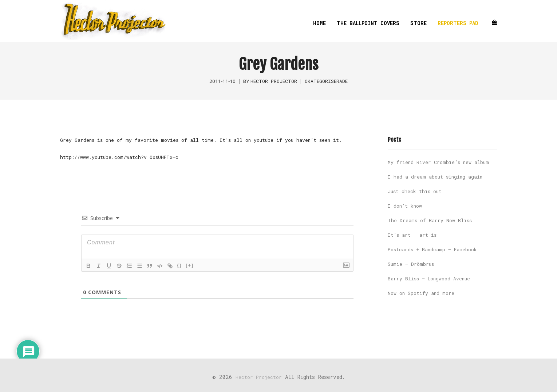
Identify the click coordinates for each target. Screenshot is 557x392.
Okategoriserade (326, 81)
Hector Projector (274, 81)
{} (179, 265)
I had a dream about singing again (435, 177)
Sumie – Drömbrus (411, 264)
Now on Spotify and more (421, 293)
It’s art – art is (412, 235)
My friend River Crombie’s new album (438, 162)
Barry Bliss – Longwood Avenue (429, 279)
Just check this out (415, 191)
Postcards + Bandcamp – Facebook (432, 249)
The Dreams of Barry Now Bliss (430, 220)
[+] (190, 265)
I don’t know (405, 206)
